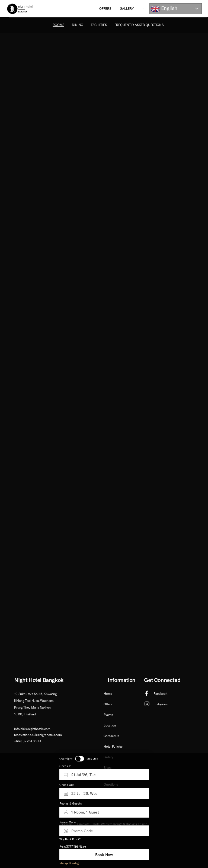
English (164, 9)
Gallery (127, 9)
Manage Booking (69, 863)
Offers (105, 9)
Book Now (104, 855)
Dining (78, 25)
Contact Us (111, 736)
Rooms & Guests (71, 803)
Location (110, 725)
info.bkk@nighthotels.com (32, 729)
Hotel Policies (113, 746)
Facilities (99, 25)
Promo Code (68, 822)
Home (108, 694)
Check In (65, 766)
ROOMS (58, 25)
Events (108, 715)
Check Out (67, 785)
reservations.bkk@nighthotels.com (38, 735)
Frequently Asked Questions (139, 25)
